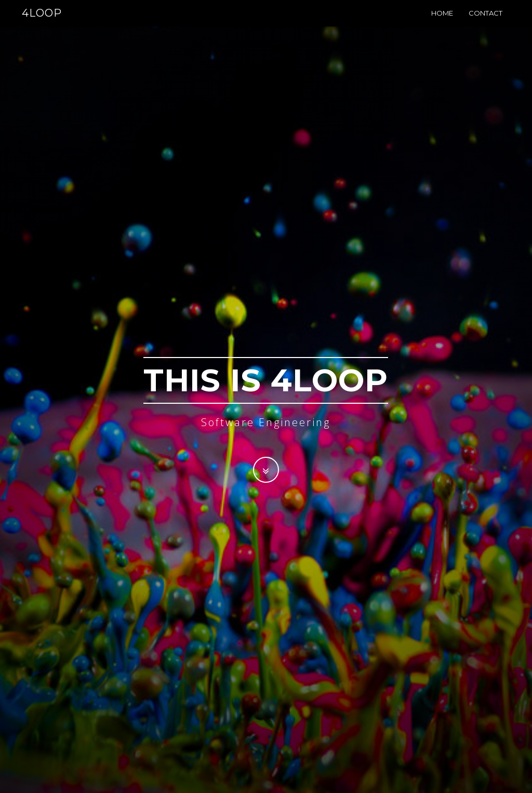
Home (442, 23)
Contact (486, 23)
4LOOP (42, 23)
